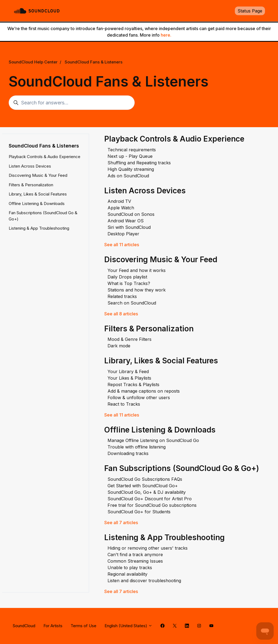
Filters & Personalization (149, 329)
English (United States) (128, 626)
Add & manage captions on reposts (144, 391)
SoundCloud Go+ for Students (139, 512)
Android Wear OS (126, 221)
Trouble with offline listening (137, 447)
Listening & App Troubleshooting (165, 537)
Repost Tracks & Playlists (133, 385)
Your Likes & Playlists (129, 378)
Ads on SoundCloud (128, 176)
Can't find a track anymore (135, 555)
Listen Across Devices (145, 191)
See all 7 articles (121, 523)
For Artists (53, 626)
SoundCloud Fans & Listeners (94, 62)
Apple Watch (121, 208)
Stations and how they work (137, 290)
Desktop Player (123, 234)
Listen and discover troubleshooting (144, 581)
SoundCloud (24, 626)
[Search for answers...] (72, 103)
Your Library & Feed (128, 371)
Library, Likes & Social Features (161, 361)
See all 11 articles (122, 245)
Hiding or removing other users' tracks (148, 548)
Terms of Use (83, 626)
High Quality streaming (131, 169)
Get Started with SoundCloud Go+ (143, 486)
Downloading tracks (128, 453)
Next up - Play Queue (130, 156)
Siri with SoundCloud (129, 227)
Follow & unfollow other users (139, 398)
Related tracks (122, 296)
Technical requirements (132, 150)
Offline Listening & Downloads (160, 430)
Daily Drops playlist (127, 277)
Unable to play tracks (130, 568)
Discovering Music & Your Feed (161, 259)
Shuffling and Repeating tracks (139, 163)
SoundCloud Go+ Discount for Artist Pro (150, 499)
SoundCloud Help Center (33, 62)
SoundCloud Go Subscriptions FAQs (145, 479)
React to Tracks (124, 404)
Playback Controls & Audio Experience (174, 139)
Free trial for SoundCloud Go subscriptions (152, 505)
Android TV (119, 201)
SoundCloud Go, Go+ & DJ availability (147, 492)
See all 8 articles (121, 314)
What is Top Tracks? (129, 283)
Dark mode (119, 346)
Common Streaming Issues (135, 561)
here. (166, 35)
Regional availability (127, 574)
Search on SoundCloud (132, 303)
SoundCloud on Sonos (131, 214)
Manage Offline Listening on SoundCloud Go (153, 440)
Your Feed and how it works (137, 270)
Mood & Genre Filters (129, 339)
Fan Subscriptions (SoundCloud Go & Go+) (182, 468)
